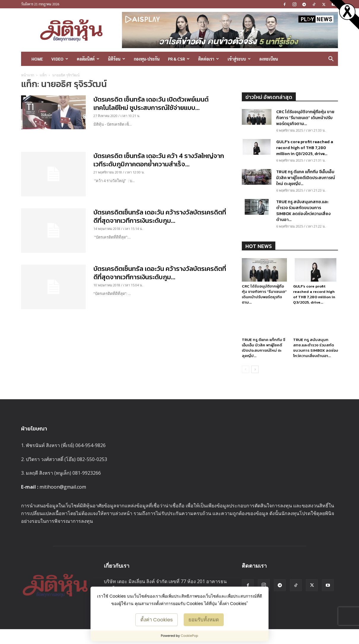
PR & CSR (179, 59)
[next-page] (255, 377)
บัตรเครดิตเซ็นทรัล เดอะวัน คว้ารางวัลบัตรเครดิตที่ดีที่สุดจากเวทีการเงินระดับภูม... (160, 216)
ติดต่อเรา (209, 59)
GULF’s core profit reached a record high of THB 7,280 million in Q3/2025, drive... (305, 148)
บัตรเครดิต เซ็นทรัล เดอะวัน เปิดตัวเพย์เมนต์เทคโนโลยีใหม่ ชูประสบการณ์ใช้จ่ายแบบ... (151, 104)
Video (60, 59)
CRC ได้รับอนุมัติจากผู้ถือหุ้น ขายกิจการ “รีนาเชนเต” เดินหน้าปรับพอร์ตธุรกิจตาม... (305, 118)
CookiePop (189, 636)
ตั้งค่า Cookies (157, 619)
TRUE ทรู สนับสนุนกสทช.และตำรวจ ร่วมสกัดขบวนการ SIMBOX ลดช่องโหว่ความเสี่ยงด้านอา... (303, 211)
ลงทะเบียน (269, 59)
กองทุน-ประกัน (147, 59)
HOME (37, 59)
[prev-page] (246, 377)
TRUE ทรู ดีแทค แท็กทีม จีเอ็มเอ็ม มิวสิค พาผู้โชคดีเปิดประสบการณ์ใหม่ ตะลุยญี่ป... (306, 178)
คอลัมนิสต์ (88, 59)
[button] (331, 59)
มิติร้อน (117, 59)
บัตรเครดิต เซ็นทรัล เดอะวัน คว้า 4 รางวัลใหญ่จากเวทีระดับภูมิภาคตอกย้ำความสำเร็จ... (159, 160)
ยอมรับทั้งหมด (204, 619)
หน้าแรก (28, 75)
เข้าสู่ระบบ (239, 59)
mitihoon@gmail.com (63, 494)
